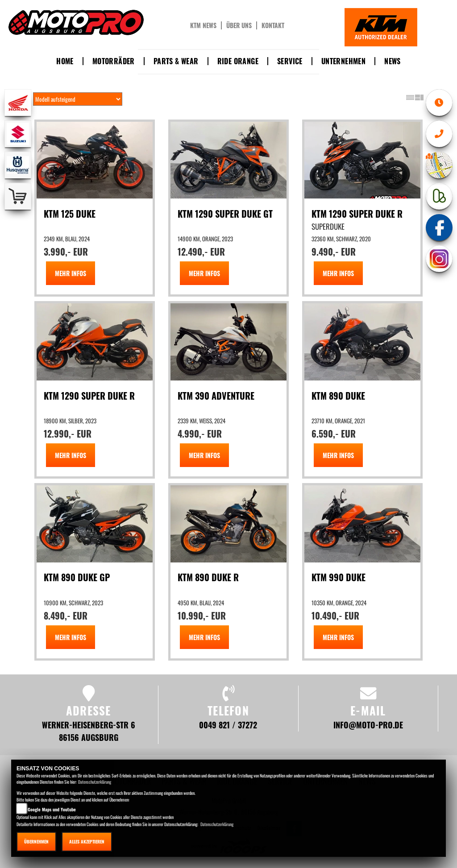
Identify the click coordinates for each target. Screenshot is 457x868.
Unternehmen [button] (343, 61)
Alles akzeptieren (87, 841)
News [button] (393, 61)
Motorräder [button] (114, 61)
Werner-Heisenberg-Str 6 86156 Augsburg (89, 731)
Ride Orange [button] (238, 61)
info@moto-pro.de (368, 725)
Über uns (239, 25)
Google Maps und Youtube (52, 809)
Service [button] (290, 61)
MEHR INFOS (71, 273)
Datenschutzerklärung (95, 782)
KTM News (203, 25)
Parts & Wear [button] (176, 61)
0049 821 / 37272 (228, 725)
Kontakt (273, 25)
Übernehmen (36, 841)
